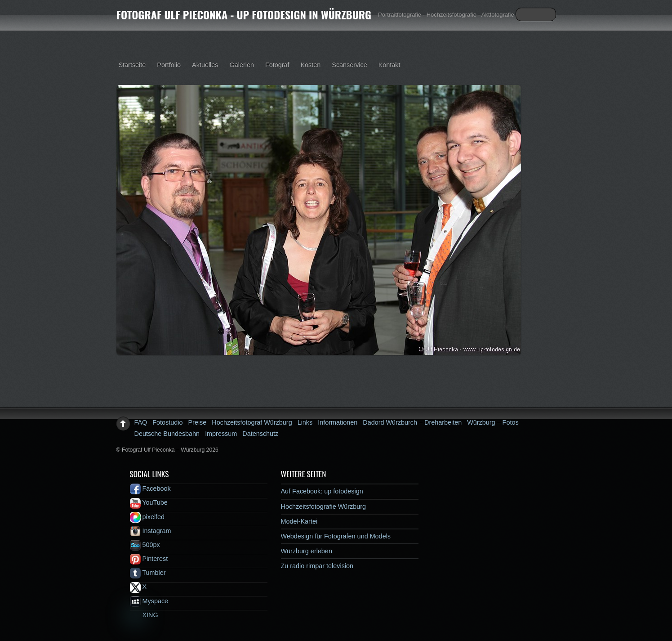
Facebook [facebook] (150, 489)
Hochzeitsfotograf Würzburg (252, 422)
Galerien (242, 65)
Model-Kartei (299, 521)
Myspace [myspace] (149, 601)
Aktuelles (205, 65)
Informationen (338, 422)
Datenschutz (260, 434)
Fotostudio (167, 422)
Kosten (311, 65)
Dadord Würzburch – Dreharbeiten (412, 422)
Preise (198, 422)
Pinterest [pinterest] (149, 559)
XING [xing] (144, 615)
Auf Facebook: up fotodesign (322, 491)
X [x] (138, 587)
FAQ (141, 422)
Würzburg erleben (307, 551)
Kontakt (389, 65)
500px (145, 545)
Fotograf (277, 65)
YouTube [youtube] (149, 502)
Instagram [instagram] (151, 531)
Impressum (221, 434)
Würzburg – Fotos (493, 422)
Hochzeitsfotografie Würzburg (324, 507)
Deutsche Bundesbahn (167, 434)
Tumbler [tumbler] (148, 573)
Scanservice (349, 65)
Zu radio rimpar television (317, 566)
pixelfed (147, 517)
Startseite (132, 65)
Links (305, 422)
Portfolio (169, 65)
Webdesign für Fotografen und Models (336, 536)
